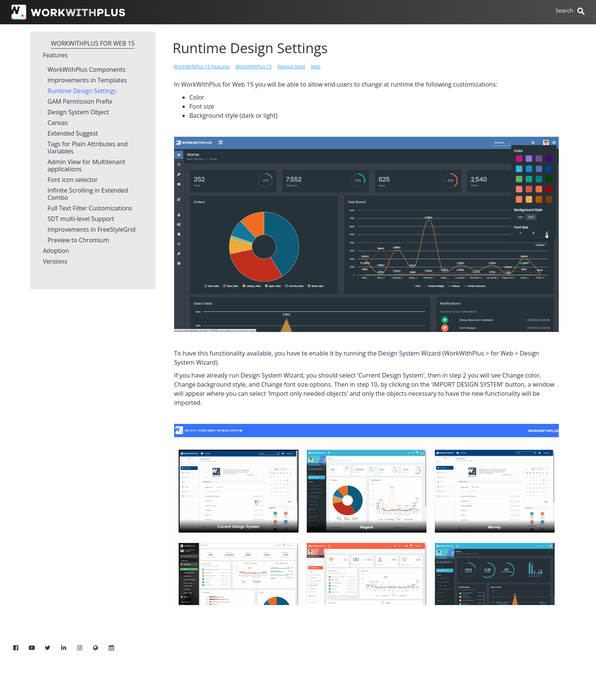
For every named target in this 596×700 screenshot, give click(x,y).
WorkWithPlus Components (86, 70)
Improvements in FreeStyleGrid (92, 230)
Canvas (58, 123)
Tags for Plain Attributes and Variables (88, 148)
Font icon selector (73, 180)
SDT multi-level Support (81, 219)
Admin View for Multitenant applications (86, 166)
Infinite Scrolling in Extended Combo (88, 194)
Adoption (56, 251)
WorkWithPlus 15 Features (202, 67)
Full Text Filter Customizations (90, 209)
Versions (55, 262)
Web (316, 67)
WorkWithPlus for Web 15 (93, 43)
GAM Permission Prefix (80, 102)
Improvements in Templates (87, 81)
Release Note (291, 67)
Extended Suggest (73, 134)
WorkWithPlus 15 (253, 67)
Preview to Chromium (78, 240)
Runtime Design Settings (82, 91)
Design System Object (78, 112)
